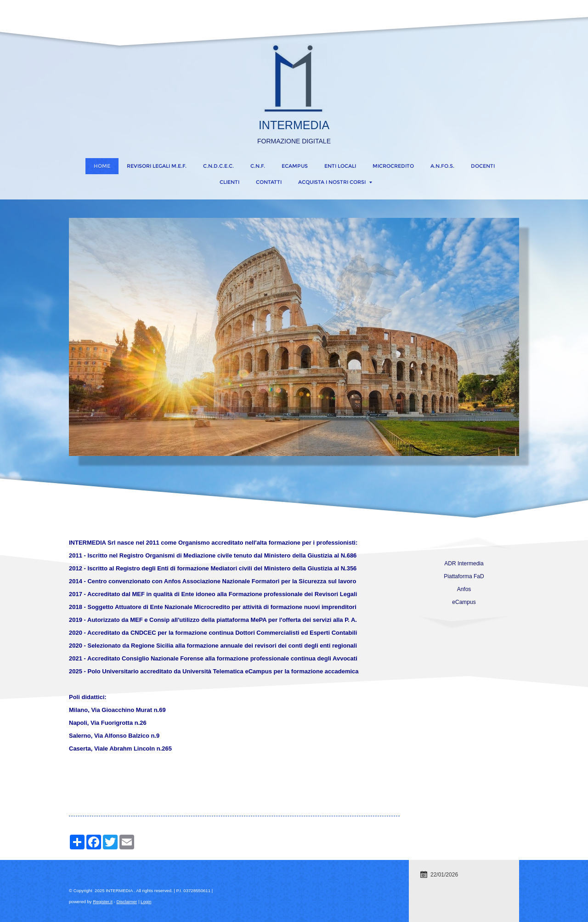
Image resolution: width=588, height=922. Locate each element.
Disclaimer (127, 902)
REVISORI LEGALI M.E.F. (157, 166)
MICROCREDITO (393, 166)
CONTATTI (269, 182)
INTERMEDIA (294, 125)
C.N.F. (258, 166)
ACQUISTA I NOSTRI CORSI (335, 182)
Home (102, 166)
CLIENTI (229, 182)
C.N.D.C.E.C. (218, 166)
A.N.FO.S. (442, 166)
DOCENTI (483, 166)
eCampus (295, 166)
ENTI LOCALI (340, 166)
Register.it (103, 902)
